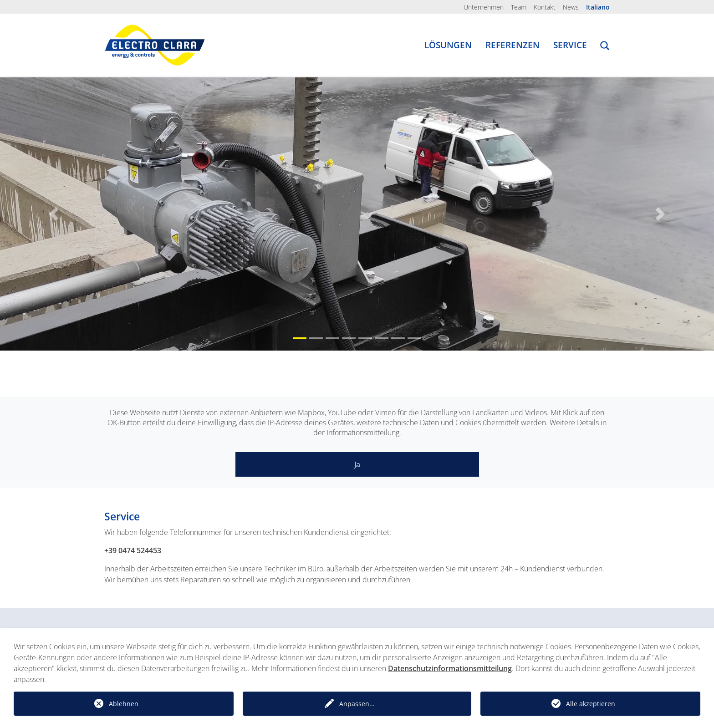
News (571, 7)
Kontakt (545, 7)
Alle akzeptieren (591, 704)
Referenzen (513, 45)
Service (570, 45)
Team (519, 7)
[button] (605, 47)
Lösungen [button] (448, 45)
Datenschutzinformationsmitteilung (450, 668)
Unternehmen (484, 7)
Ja (357, 464)
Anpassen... (357, 704)
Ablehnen (124, 704)
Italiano (598, 7)
